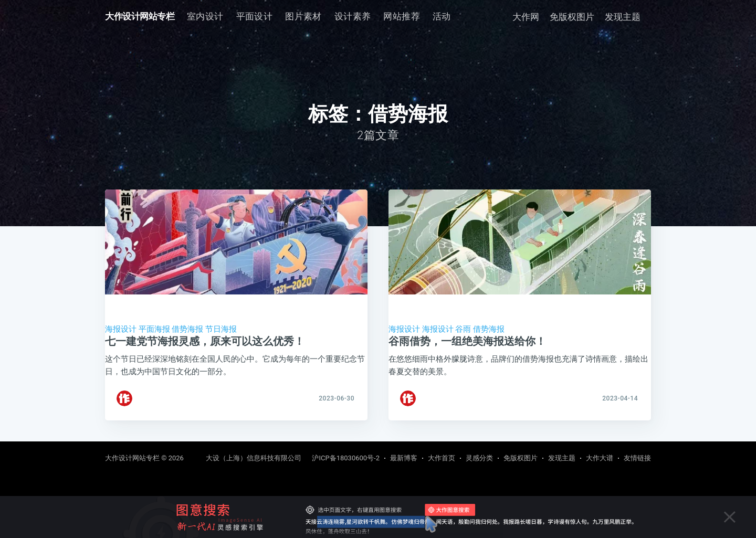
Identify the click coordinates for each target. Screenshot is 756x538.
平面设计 (255, 16)
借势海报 (187, 329)
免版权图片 (572, 17)
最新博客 (404, 458)
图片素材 (303, 16)
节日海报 (221, 329)
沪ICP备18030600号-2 (346, 458)
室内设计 (205, 16)
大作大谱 (600, 458)
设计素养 (353, 16)
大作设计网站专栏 (140, 16)
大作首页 (442, 458)
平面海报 (154, 329)
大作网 (526, 17)
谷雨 (463, 329)
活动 (442, 16)
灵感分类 (479, 458)
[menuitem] (205, 17)
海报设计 (121, 329)
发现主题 (623, 17)
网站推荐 (402, 16)
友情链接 (637, 458)
